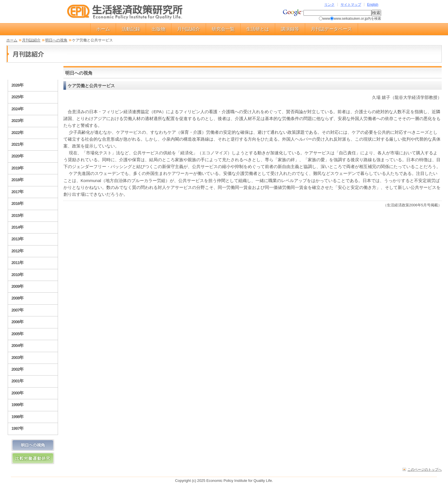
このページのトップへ (425, 469)
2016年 (17, 203)
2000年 (17, 393)
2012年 (17, 251)
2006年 (17, 322)
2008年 (17, 298)
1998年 (17, 417)
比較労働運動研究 (33, 458)
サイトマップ (351, 5)
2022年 (17, 133)
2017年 (17, 192)
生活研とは (258, 29)
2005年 (17, 334)
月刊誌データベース (331, 29)
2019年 (17, 168)
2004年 (17, 346)
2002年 (17, 369)
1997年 (17, 428)
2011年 (17, 263)
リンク (329, 5)
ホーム (103, 29)
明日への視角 (56, 40)
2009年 (17, 286)
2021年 (17, 144)
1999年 (17, 405)
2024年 (17, 109)
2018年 (17, 180)
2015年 (17, 215)
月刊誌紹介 (189, 29)
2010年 (17, 275)
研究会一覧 (223, 29)
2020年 (17, 156)
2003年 (17, 358)
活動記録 (131, 29)
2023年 (17, 121)
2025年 (17, 97)
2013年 (17, 239)
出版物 (159, 29)
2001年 (17, 381)
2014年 (17, 227)
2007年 (17, 310)
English (373, 5)
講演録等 (290, 29)
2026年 (17, 85)
